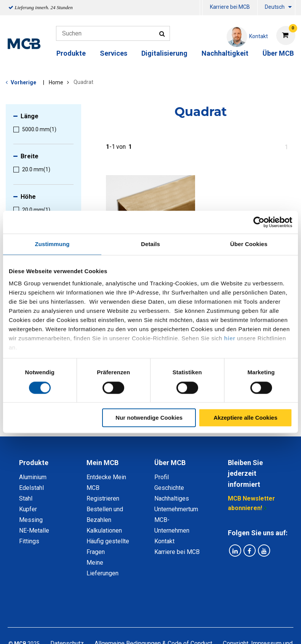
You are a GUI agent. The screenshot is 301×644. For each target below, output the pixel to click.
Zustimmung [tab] (52, 244)
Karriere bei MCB (230, 7)
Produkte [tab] (34, 463)
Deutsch (275, 7)
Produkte (71, 53)
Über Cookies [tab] (249, 244)
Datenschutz (67, 611)
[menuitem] (201, 8)
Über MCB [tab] (170, 463)
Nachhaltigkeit (225, 53)
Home (56, 82)
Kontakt (164, 541)
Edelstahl (31, 488)
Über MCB (278, 53)
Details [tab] (150, 244)
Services (114, 53)
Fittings (29, 541)
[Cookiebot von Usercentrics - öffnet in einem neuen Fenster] (259, 222)
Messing (31, 520)
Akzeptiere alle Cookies (245, 418)
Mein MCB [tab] (102, 463)
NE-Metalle (34, 530)
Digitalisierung (164, 53)
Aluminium (33, 477)
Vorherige (23, 82)
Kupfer (28, 509)
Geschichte (169, 488)
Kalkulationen (104, 530)
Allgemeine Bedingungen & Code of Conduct (153, 611)
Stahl (26, 498)
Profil (162, 477)
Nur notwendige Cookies (149, 418)
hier (230, 338)
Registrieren (103, 498)
